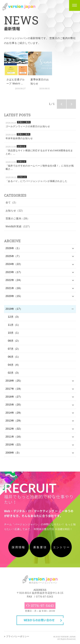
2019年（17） (14, 309)
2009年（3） (13, 453)
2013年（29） (14, 421)
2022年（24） (14, 280)
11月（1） (14, 325)
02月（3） (14, 373)
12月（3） (14, 317)
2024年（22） (14, 264)
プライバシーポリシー (18, 636)
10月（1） (14, 333)
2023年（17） (14, 272)
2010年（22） (14, 445)
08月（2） (14, 341)
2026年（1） (13, 248)
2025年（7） (13, 256)
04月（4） (14, 365)
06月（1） (14, 357)
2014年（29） (14, 413)
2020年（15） (14, 296)
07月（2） (14, 349)
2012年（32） (14, 429)
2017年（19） (14, 389)
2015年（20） (14, 405)
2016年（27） (14, 397)
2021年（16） (14, 288)
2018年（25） (14, 381)
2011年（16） (14, 437)
